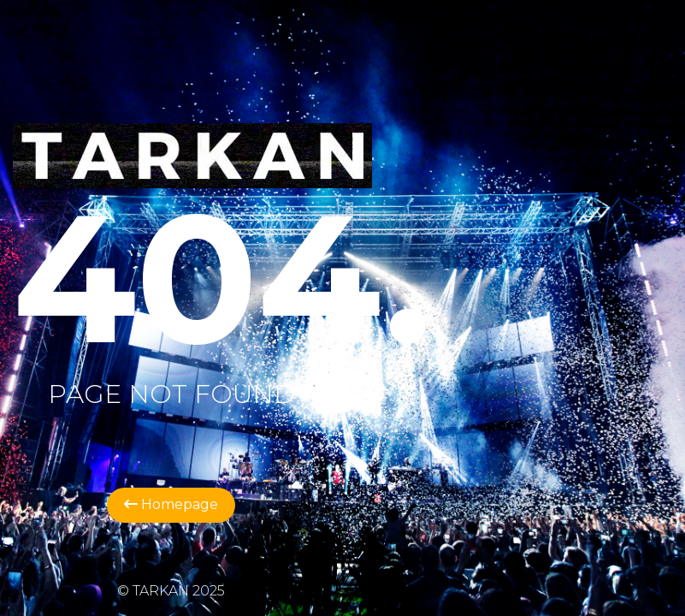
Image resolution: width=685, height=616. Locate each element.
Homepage (171, 504)
